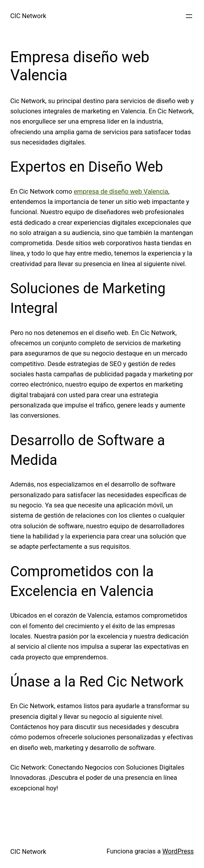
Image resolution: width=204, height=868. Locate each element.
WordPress (178, 851)
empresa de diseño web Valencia (121, 192)
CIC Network (28, 16)
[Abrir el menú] (189, 16)
